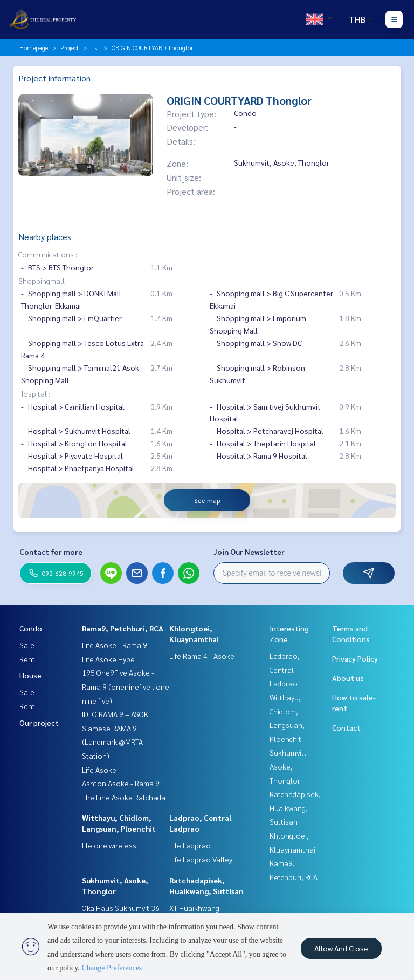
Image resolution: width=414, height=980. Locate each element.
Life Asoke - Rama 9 (115, 645)
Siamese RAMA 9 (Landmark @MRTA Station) (112, 742)
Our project (39, 723)
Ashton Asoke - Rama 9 (121, 783)
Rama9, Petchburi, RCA (123, 628)
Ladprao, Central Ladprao (285, 669)
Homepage (34, 47)
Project (70, 47)
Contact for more (51, 552)
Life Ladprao (190, 845)
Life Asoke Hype (108, 659)
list (95, 47)
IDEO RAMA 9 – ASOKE (117, 714)
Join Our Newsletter (249, 552)
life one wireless (109, 845)
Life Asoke (99, 770)
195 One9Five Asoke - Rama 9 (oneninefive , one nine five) (126, 686)
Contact (346, 727)
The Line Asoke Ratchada (124, 797)
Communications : (48, 254)
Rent (27, 659)
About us (348, 678)
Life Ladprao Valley (201, 859)
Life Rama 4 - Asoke (202, 656)
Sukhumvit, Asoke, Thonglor (288, 766)
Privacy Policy (355, 658)
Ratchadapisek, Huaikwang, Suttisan (295, 808)
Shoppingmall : (43, 281)
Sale (27, 645)
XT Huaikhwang (194, 908)
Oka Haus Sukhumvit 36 (121, 908)
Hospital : (34, 393)
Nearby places (45, 237)
